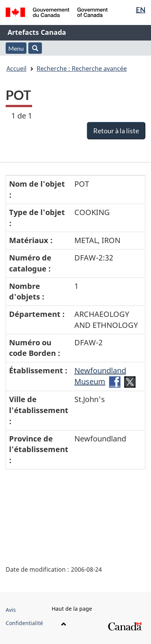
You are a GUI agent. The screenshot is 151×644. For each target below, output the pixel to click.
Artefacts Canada (37, 32)
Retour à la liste (116, 131)
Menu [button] (16, 48)
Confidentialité (24, 623)
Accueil (16, 69)
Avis (11, 610)
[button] (35, 48)
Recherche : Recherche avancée (82, 69)
